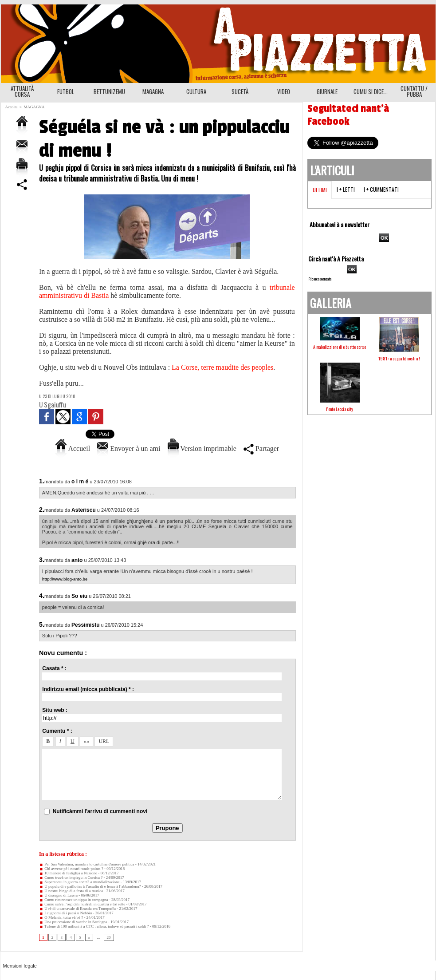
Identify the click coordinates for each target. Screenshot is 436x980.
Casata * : (54, 668)
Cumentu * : (57, 731)
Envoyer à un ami (129, 449)
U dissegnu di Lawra (58, 895)
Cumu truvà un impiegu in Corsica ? (71, 877)
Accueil (73, 449)
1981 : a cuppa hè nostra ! (399, 358)
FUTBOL (66, 91)
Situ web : (55, 710)
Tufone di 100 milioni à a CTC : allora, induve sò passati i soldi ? (94, 926)
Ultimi (320, 190)
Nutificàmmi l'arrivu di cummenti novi (100, 811)
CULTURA (196, 91)
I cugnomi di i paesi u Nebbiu (65, 913)
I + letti (346, 189)
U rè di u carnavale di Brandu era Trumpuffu (77, 909)
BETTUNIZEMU (109, 91)
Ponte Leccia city (340, 409)
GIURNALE (327, 91)
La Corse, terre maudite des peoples (222, 367)
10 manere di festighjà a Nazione (68, 873)
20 (109, 937)
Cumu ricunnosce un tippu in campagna (73, 900)
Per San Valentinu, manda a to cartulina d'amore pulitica (86, 864)
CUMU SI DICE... (371, 91)
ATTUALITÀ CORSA (22, 91)
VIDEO (284, 91)
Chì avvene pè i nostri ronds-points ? (71, 869)
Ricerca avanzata (320, 279)
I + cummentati (381, 189)
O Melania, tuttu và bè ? (61, 917)
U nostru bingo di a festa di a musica (71, 891)
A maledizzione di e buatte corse (340, 347)
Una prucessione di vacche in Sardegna (73, 922)
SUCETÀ (240, 91)
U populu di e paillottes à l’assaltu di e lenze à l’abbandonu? (90, 886)
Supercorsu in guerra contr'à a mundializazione (79, 882)
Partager (261, 449)
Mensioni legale (20, 966)
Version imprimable (202, 449)
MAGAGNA (153, 91)
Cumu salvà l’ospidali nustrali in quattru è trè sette (82, 904)
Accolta (12, 107)
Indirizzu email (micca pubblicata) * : (88, 689)
